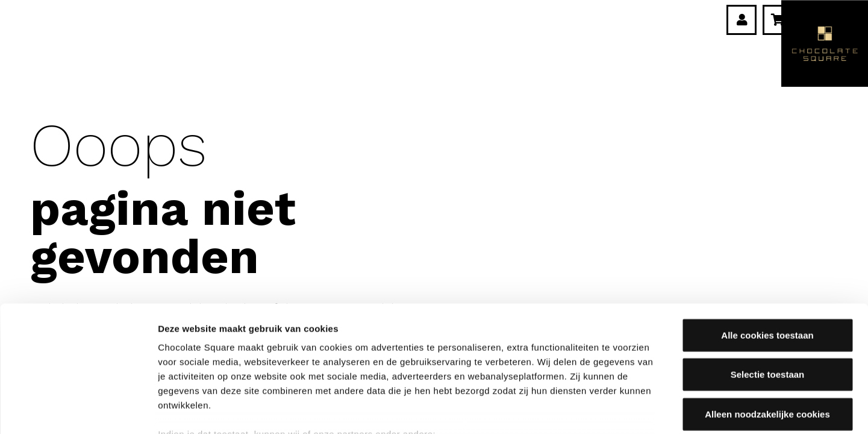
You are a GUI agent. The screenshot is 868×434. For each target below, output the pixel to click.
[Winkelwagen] (778, 20)
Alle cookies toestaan (767, 250)
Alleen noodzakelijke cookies (767, 329)
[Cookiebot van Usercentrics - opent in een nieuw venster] (78, 410)
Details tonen (651, 410)
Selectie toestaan (768, 289)
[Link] (742, 20)
